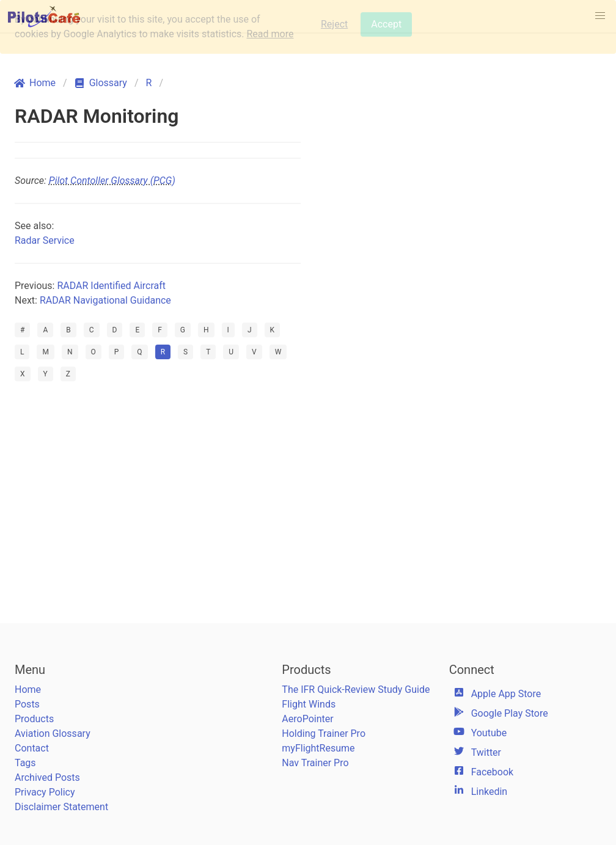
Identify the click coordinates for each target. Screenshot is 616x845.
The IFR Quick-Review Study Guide (356, 690)
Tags (25, 763)
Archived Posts (47, 777)
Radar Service (45, 240)
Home (28, 690)
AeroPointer (307, 719)
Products (34, 719)
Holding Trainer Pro (324, 733)
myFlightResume (318, 748)
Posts (27, 704)
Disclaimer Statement (61, 807)
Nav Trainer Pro (315, 763)
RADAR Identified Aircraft (111, 286)
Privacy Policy (45, 792)
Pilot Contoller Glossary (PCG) (112, 181)
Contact (32, 748)
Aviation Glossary (53, 733)
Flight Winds (309, 704)
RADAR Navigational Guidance (105, 300)
